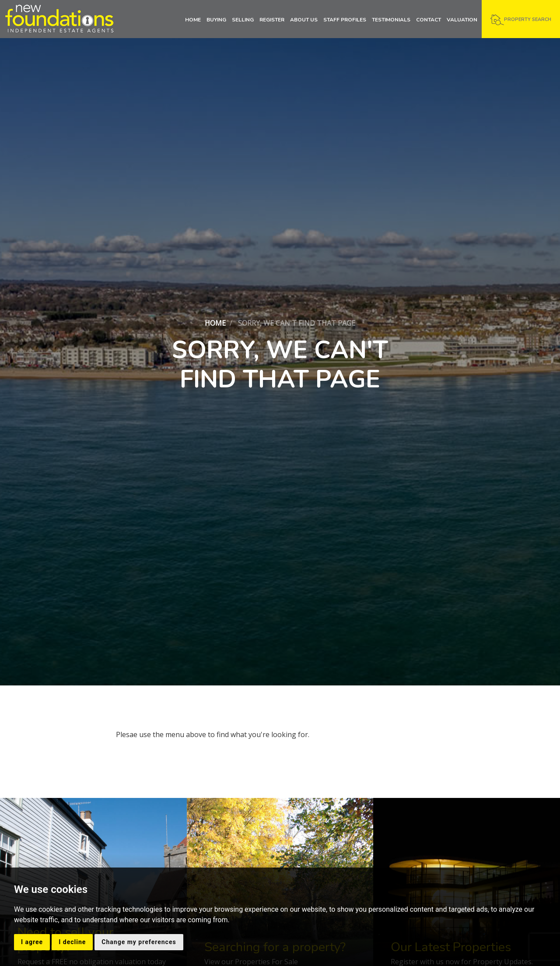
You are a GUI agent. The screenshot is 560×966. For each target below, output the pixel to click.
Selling (243, 20)
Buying (216, 20)
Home (193, 20)
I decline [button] (72, 942)
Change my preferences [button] (139, 942)
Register (272, 20)
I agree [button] (32, 942)
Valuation (462, 20)
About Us (304, 20)
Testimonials (391, 20)
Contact (429, 20)
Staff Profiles (345, 20)
